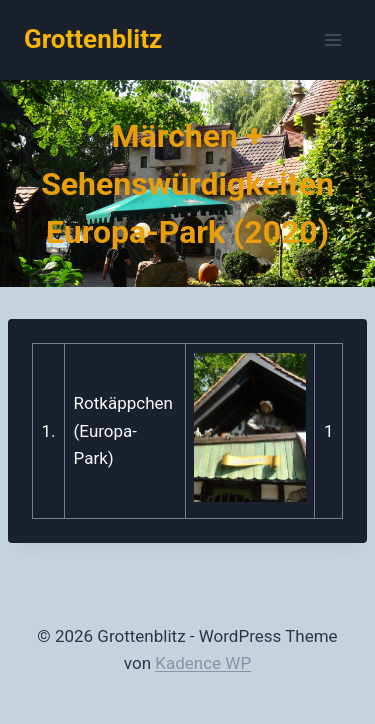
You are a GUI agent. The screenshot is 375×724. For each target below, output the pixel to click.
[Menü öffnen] (332, 39)
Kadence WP (203, 663)
